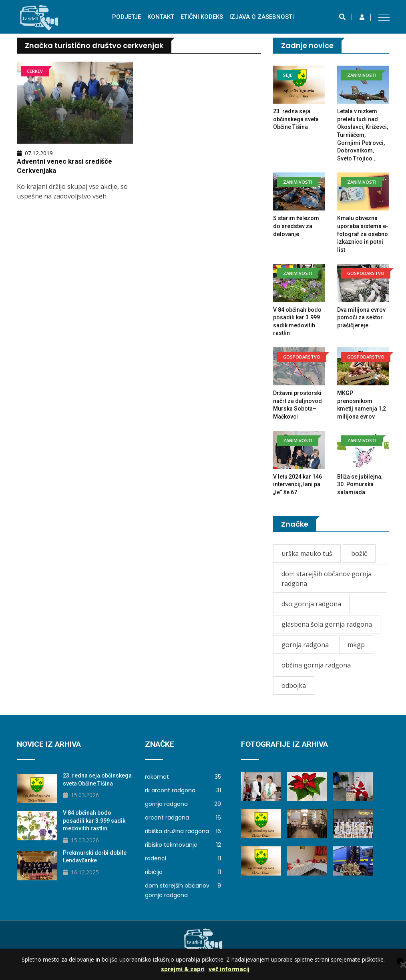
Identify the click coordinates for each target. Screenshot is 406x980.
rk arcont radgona (183, 790)
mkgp (356, 645)
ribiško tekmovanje (183, 845)
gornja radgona (305, 645)
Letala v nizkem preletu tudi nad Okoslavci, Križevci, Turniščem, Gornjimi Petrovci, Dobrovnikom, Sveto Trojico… (363, 135)
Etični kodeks (202, 17)
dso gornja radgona (311, 604)
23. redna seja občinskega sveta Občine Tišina (296, 119)
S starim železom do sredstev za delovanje (296, 226)
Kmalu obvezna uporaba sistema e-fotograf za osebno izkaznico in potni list (363, 234)
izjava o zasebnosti (262, 17)
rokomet (183, 777)
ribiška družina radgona (183, 831)
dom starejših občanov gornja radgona (327, 579)
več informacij (229, 969)
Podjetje (127, 17)
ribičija (183, 872)
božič (359, 553)
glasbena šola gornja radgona (327, 624)
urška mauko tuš (307, 553)
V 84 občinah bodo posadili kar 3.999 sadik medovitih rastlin (94, 821)
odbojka (294, 685)
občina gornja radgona (316, 665)
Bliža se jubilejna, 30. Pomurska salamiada (360, 484)
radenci (183, 858)
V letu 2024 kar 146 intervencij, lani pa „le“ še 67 (297, 484)
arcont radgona (183, 818)
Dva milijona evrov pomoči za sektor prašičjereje (361, 318)
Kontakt (161, 17)
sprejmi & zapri (183, 969)
